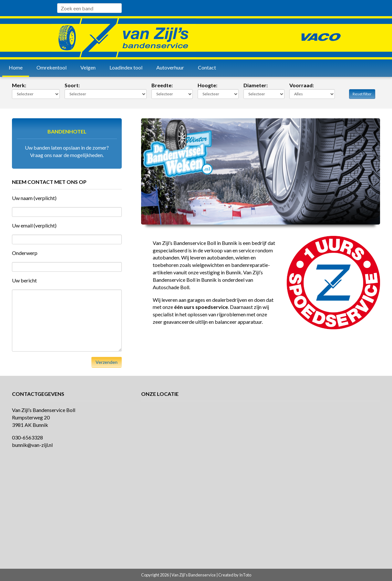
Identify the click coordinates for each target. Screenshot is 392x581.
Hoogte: (207, 85)
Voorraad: (302, 85)
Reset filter (362, 94)
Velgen (88, 67)
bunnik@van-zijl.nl (32, 445)
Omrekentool (52, 67)
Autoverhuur (170, 67)
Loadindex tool (126, 67)
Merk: (19, 85)
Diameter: (256, 85)
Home (16, 67)
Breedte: (162, 85)
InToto (245, 575)
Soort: (72, 85)
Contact (207, 67)
